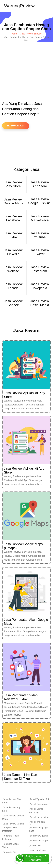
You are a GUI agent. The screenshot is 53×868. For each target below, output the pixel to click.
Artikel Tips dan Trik (40, 799)
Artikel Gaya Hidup (39, 817)
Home (14, 34)
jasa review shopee (39, 841)
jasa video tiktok (38, 850)
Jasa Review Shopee (31, 34)
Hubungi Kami (16, 126)
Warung (19, 6)
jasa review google (39, 836)
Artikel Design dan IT (40, 804)
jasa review (35, 845)
